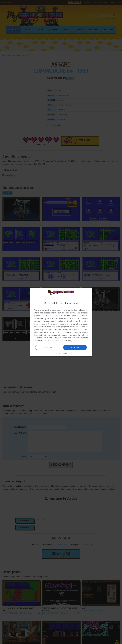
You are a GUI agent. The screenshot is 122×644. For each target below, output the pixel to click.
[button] (61, 353)
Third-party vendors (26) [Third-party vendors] (59, 324)
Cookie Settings (53, 341)
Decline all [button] (47, 347)
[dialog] (61, 322)
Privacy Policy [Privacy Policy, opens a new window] (67, 341)
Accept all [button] (75, 347)
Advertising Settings (51, 338)
